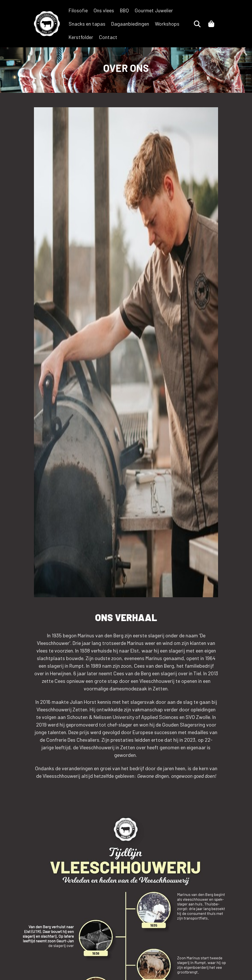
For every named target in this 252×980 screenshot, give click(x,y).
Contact (108, 37)
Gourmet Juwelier (154, 10)
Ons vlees (104, 10)
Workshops (167, 24)
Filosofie (78, 10)
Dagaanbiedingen (130, 24)
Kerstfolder (81, 37)
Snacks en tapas (87, 24)
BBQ (124, 10)
